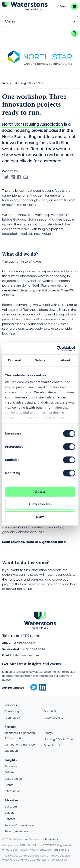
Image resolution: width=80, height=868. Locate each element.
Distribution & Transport (20, 745)
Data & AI (50, 711)
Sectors (10, 727)
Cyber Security (54, 718)
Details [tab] (40, 360)
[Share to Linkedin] (13, 177)
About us (11, 800)
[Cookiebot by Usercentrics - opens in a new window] (57, 349)
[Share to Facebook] (19, 177)
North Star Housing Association (33, 124)
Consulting (12, 711)
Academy (11, 766)
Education (11, 751)
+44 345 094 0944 (33, 649)
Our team (11, 807)
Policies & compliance (19, 825)
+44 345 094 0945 (23, 643)
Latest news (12, 791)
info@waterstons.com (25, 655)
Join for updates (13, 688)
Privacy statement (17, 831)
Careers (9, 813)
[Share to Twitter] (6, 177)
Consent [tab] (14, 360)
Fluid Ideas (52, 839)
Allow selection (40, 504)
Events (9, 785)
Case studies (13, 779)
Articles (9, 772)
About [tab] (65, 360)
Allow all (40, 492)
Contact (10, 819)
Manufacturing (54, 745)
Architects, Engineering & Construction (20, 736)
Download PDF (74, 33)
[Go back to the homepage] (25, 6)
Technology (12, 718)
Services (11, 705)
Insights (11, 760)
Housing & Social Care (58, 739)
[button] (69, 7)
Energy (48, 733)
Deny (40, 517)
